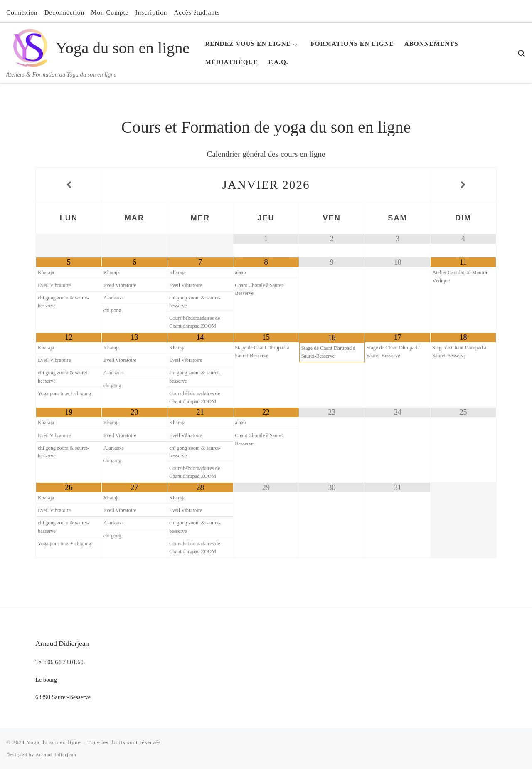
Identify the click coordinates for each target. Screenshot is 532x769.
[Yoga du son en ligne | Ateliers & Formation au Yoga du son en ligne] (30, 46)
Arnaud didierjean (56, 754)
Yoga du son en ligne (54, 742)
